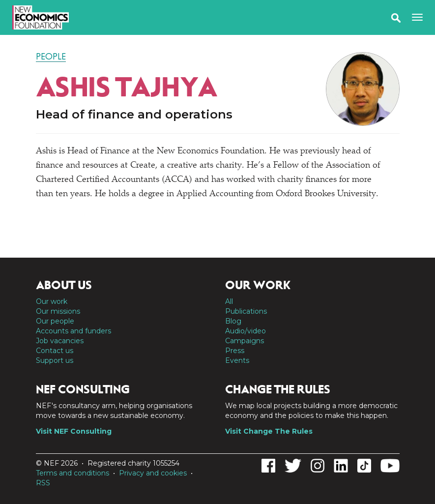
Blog (233, 321)
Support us (55, 360)
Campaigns (245, 341)
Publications (246, 311)
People (51, 57)
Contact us (55, 351)
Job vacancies (60, 341)
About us (64, 285)
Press (235, 351)
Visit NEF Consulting (74, 431)
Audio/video (246, 331)
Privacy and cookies (153, 473)
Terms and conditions (72, 473)
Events (237, 360)
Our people (55, 321)
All (229, 301)
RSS (43, 483)
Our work (52, 301)
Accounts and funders (73, 331)
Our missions (58, 311)
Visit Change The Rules (269, 431)
